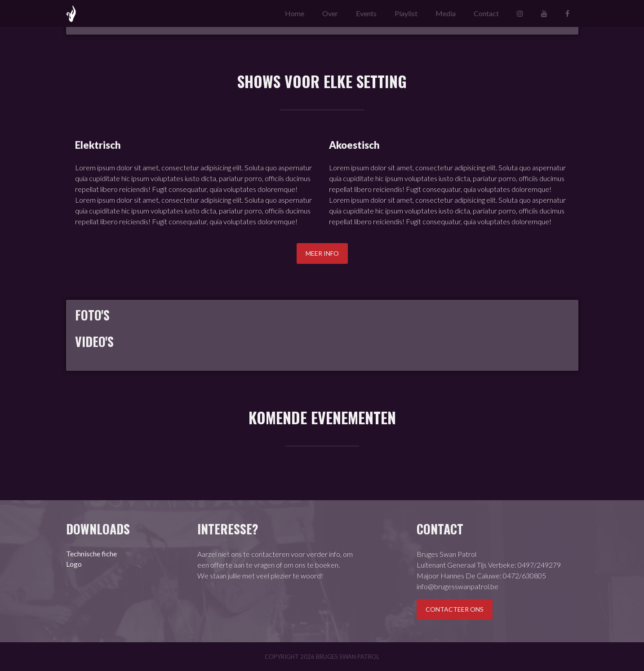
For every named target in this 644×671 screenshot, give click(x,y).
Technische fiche (91, 553)
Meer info (322, 253)
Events (366, 13)
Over (330, 13)
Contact (486, 13)
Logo (74, 564)
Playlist (406, 13)
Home (295, 13)
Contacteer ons (455, 609)
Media (446, 13)
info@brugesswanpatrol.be (457, 586)
